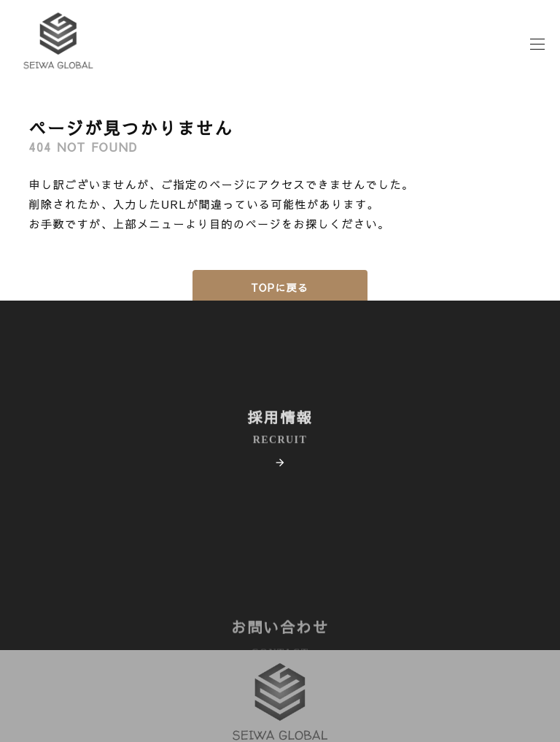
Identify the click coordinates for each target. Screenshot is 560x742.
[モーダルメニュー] (538, 58)
